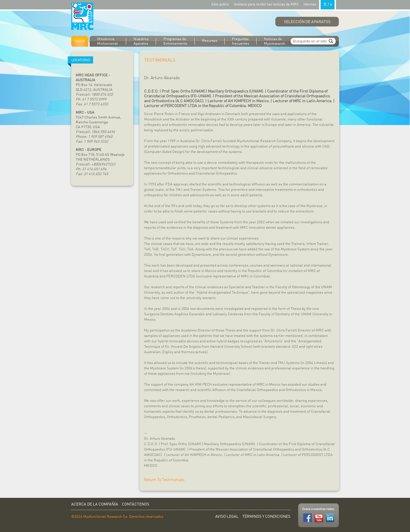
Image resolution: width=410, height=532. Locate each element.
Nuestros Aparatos (141, 41)
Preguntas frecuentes (241, 41)
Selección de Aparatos (307, 22)
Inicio (80, 41)
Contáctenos (136, 504)
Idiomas (320, 4)
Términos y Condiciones (266, 517)
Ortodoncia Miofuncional (107, 41)
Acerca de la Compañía (95, 504)
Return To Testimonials (164, 480)
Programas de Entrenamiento (175, 41)
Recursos (210, 41)
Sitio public (220, 4)
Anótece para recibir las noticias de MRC (266, 4)
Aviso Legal (227, 517)
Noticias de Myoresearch (274, 41)
